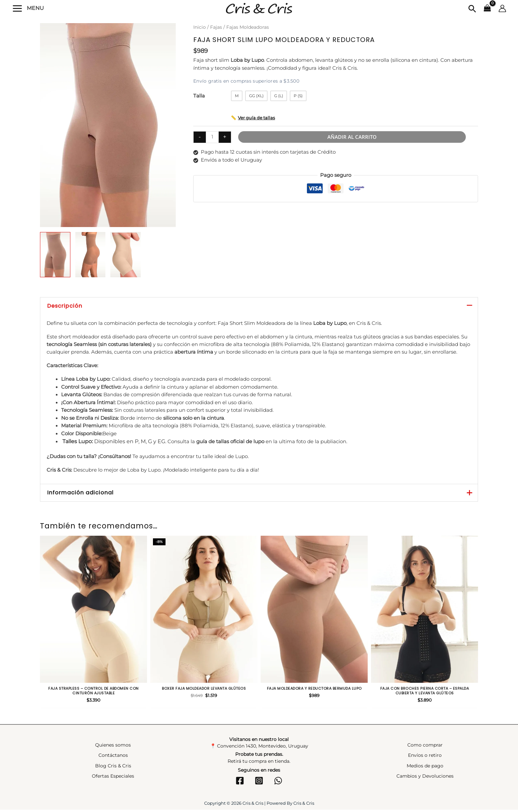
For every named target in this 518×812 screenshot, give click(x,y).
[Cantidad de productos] (212, 137)
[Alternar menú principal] (18, 8)
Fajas (216, 27)
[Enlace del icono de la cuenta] (502, 8)
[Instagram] (259, 783)
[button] (472, 9)
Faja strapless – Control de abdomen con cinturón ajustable (93, 691)
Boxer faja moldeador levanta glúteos (204, 688)
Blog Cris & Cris (113, 768)
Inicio (200, 27)
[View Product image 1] (55, 255)
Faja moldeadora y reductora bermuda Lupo (314, 688)
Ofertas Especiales (113, 778)
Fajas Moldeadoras (248, 27)
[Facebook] (240, 783)
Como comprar (425, 747)
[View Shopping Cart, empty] (487, 9)
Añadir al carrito (352, 136)
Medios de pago (425, 768)
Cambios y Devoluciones (425, 778)
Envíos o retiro (425, 757)
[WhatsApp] (278, 783)
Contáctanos (113, 757)
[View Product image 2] (91, 255)
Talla (199, 95)
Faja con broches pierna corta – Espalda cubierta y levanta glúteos (425, 691)
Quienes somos (113, 747)
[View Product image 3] (126, 255)
